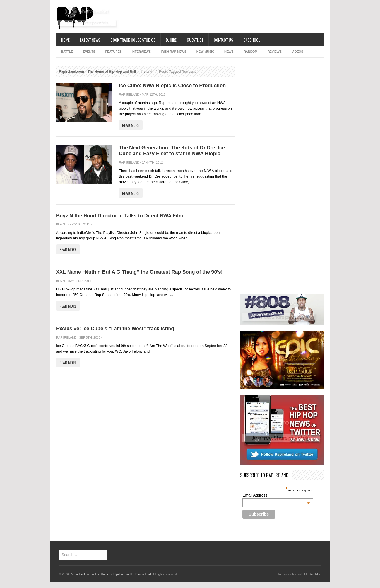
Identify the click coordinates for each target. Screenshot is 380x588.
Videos (297, 52)
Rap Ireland (129, 94)
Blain (61, 224)
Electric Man (313, 574)
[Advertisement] (222, 17)
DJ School (252, 40)
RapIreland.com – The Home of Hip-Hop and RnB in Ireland (106, 72)
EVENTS (89, 52)
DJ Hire (171, 40)
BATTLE (67, 52)
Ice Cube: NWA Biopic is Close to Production (172, 86)
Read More (131, 125)
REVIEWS (274, 52)
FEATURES (114, 52)
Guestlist (195, 40)
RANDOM (251, 52)
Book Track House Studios (133, 40)
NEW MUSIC (205, 52)
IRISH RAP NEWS (173, 52)
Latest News (90, 40)
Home (65, 40)
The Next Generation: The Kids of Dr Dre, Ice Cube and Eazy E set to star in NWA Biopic (172, 151)
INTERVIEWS (141, 52)
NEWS (229, 52)
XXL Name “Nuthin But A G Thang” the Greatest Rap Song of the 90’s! (139, 272)
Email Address (276, 495)
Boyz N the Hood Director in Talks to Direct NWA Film (120, 216)
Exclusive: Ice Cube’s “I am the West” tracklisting (115, 329)
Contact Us (223, 40)
